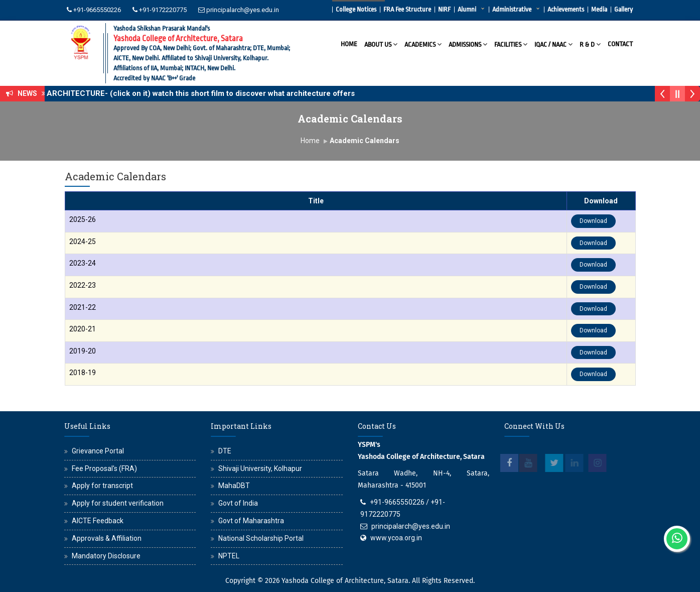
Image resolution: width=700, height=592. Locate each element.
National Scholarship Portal (261, 538)
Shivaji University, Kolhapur (260, 468)
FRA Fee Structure (407, 9)
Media (599, 9)
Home (349, 44)
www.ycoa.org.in (396, 538)
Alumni (467, 9)
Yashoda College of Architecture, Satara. (346, 581)
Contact (620, 44)
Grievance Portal (98, 451)
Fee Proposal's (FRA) (104, 468)
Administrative (512, 9)
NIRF (444, 9)
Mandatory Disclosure (106, 556)
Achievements (566, 9)
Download (593, 221)
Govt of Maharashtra (251, 521)
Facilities (511, 44)
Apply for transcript (102, 486)
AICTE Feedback (98, 521)
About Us (381, 44)
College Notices (356, 9)
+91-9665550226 (97, 10)
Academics (423, 44)
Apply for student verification (118, 503)
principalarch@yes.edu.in (243, 10)
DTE (225, 451)
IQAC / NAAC (553, 44)
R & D (590, 44)
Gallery (623, 9)
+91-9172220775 (163, 10)
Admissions (468, 44)
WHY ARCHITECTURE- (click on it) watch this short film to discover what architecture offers (196, 93)
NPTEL (229, 556)
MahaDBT (234, 486)
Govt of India (238, 503)
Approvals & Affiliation (107, 538)
